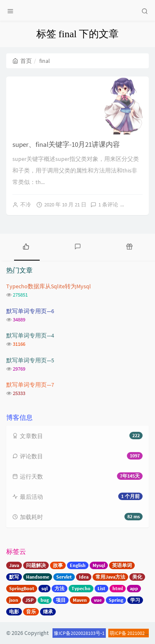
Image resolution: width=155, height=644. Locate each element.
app (134, 588)
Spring (116, 600)
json (14, 600)
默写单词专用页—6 (30, 311)
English (78, 565)
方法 (60, 588)
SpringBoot (22, 588)
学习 (135, 600)
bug (45, 600)
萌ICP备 (118, 633)
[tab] (26, 246)
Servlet (64, 577)
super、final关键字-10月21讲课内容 (66, 144)
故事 (58, 565)
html (118, 588)
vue (98, 600)
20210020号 (140, 633)
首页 (22, 61)
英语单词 (122, 565)
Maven (80, 600)
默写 (14, 577)
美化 (137, 577)
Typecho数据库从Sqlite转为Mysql (49, 286)
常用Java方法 (110, 577)
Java (14, 565)
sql (44, 588)
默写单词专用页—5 (30, 360)
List (101, 588)
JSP (29, 600)
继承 (48, 612)
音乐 (31, 612)
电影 (14, 612)
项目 (61, 600)
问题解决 (36, 565)
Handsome (38, 577)
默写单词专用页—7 (30, 385)
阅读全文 (141, 205)
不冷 (26, 205)
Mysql (99, 565)
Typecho (81, 588)
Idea (84, 577)
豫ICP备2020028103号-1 (79, 633)
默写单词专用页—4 (30, 335)
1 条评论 (108, 205)
